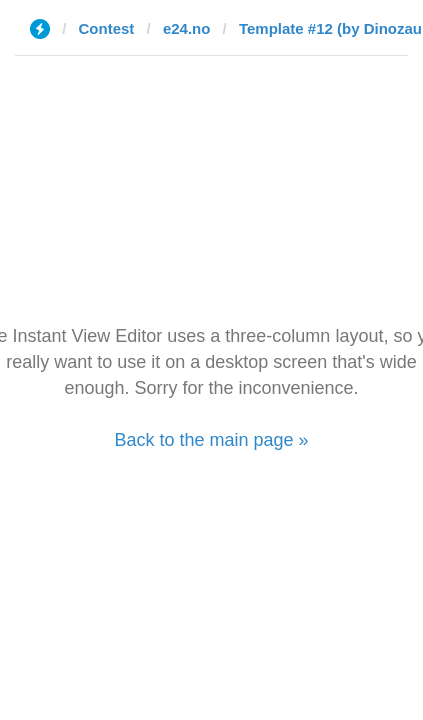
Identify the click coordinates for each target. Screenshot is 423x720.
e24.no (187, 28)
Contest (107, 28)
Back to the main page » (211, 440)
